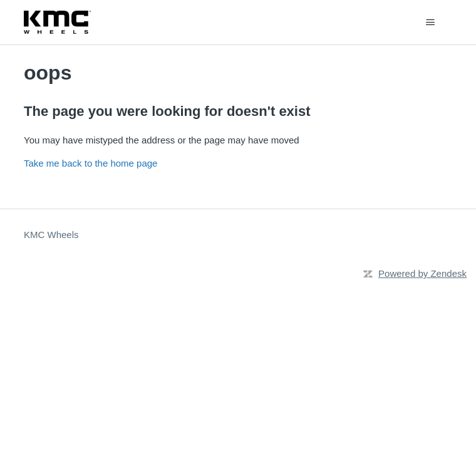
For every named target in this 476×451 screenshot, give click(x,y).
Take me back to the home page (91, 163)
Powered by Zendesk (422, 273)
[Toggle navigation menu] (430, 23)
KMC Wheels (51, 235)
